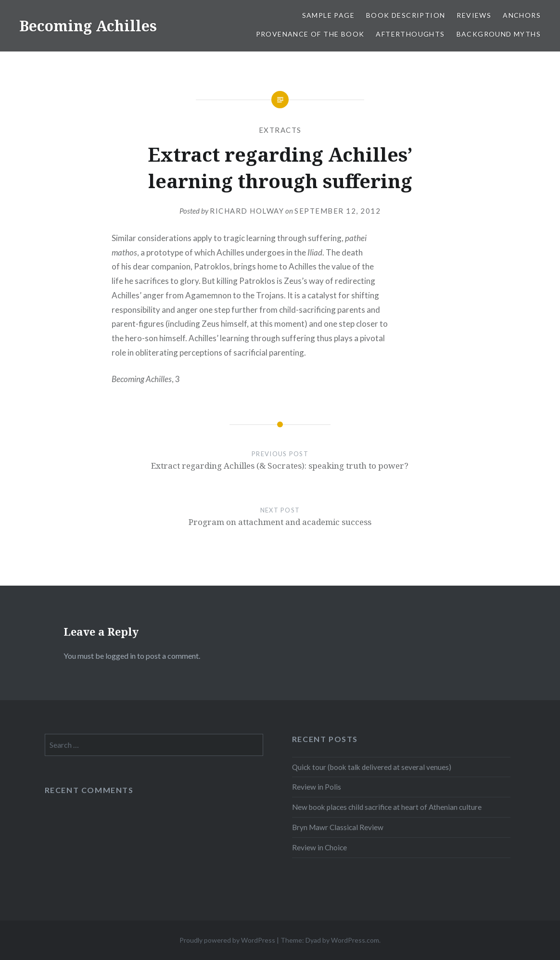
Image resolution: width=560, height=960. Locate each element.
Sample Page (328, 15)
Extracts (280, 130)
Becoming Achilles (88, 26)
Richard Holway (247, 211)
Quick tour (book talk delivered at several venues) (372, 767)
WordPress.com (355, 940)
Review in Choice (319, 847)
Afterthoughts (410, 34)
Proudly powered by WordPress (227, 940)
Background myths (499, 34)
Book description (406, 15)
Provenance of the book (310, 34)
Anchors (522, 15)
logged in (121, 656)
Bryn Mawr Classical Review (338, 827)
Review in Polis (317, 787)
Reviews (474, 15)
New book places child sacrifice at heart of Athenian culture (387, 807)
